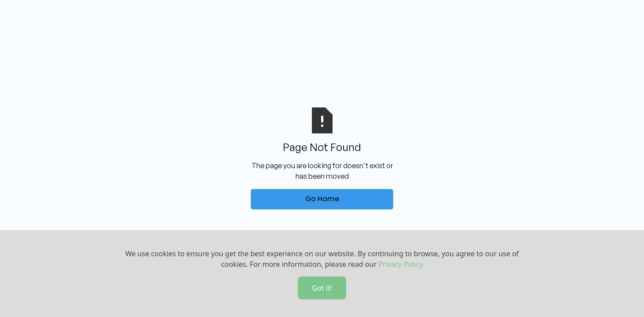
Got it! (322, 288)
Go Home (322, 199)
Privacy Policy (401, 264)
